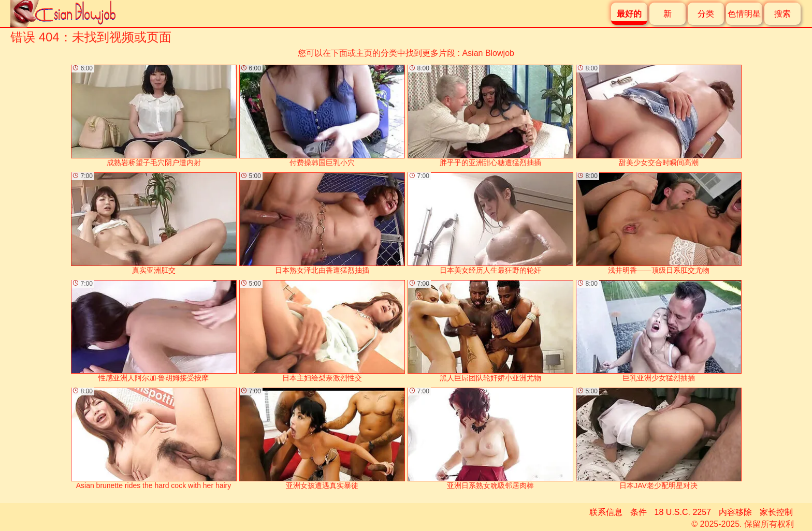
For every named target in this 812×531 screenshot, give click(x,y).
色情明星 (744, 14)
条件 (639, 512)
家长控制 (776, 512)
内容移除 (735, 512)
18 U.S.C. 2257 (683, 512)
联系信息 (606, 512)
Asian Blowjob (488, 53)
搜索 (782, 14)
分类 (706, 14)
